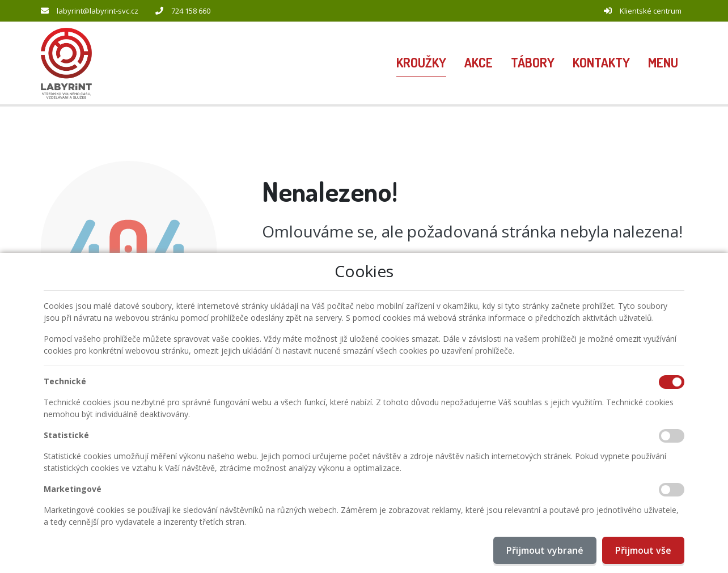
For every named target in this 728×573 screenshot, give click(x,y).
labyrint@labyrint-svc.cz (98, 11)
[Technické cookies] (672, 382)
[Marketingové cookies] (672, 490)
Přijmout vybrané (545, 550)
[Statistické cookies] (672, 436)
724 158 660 (191, 11)
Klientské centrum (651, 11)
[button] (663, 63)
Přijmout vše (643, 550)
